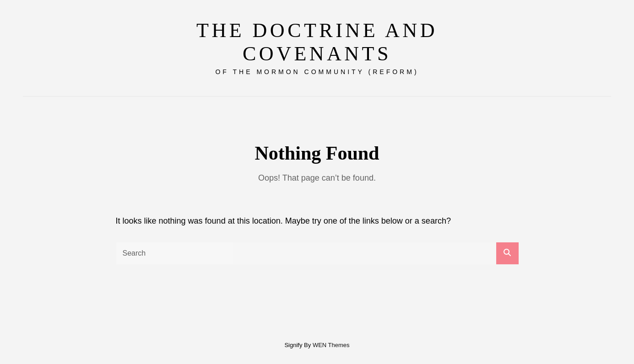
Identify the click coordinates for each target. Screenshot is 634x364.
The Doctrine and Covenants (317, 42)
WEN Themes (331, 340)
